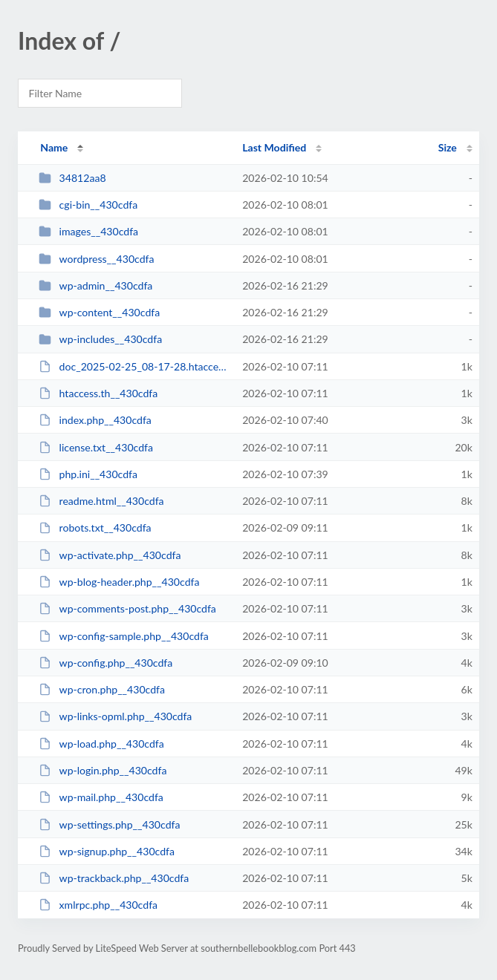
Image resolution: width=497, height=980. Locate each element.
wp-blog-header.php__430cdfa (119, 582)
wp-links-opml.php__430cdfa (115, 716)
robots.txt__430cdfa (95, 527)
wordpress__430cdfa (96, 259)
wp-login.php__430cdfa (103, 770)
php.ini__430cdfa (88, 474)
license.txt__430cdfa (96, 447)
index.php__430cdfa (95, 420)
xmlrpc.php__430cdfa (98, 905)
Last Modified (274, 147)
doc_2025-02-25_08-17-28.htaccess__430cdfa (134, 366)
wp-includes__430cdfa (100, 339)
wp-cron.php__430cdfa (102, 689)
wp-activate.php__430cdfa (110, 555)
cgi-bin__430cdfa (88, 205)
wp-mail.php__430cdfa (101, 797)
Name (54, 147)
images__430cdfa (88, 231)
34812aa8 (72, 178)
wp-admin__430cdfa (95, 285)
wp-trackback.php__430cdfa (114, 878)
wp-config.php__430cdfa (105, 663)
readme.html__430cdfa (101, 501)
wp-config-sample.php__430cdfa (124, 636)
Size (448, 147)
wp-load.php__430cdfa (101, 744)
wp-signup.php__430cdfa (107, 851)
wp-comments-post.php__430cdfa (127, 608)
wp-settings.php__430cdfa (109, 824)
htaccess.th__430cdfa (98, 393)
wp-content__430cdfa (99, 312)
